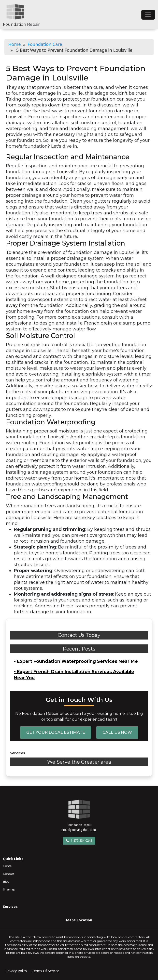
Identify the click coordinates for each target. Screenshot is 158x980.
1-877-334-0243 (79, 841)
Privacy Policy (16, 971)
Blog (6, 882)
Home (14, 44)
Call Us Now (117, 732)
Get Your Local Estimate (56, 732)
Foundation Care (45, 44)
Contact (9, 874)
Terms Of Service (46, 971)
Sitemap (9, 889)
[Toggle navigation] (148, 15)
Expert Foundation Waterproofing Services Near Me (76, 661)
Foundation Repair (21, 24)
